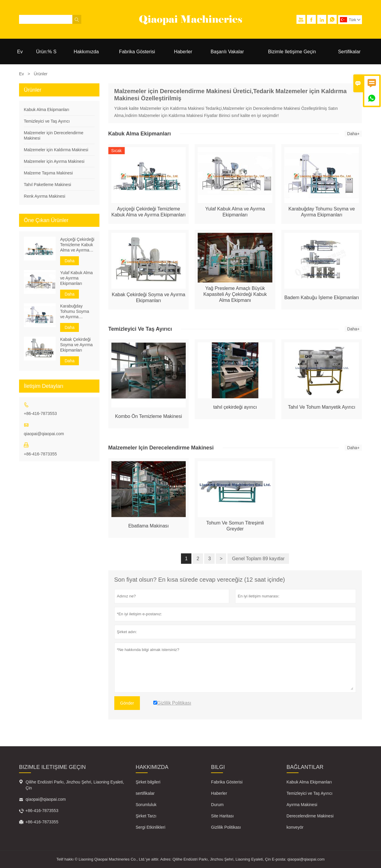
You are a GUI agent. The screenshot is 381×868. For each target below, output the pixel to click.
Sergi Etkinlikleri (151, 827)
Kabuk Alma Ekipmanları (47, 110)
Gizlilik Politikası (226, 827)
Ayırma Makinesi (302, 805)
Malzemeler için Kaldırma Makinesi (56, 150)
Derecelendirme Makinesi (310, 816)
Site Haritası (222, 816)
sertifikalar (145, 793)
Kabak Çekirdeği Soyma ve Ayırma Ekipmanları (76, 345)
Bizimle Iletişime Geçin (292, 52)
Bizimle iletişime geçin (52, 767)
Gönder (127, 703)
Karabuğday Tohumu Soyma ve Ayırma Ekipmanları (75, 312)
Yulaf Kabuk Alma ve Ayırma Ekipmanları (76, 278)
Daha (70, 261)
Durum (217, 805)
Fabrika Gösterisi (137, 52)
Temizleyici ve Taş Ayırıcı (47, 121)
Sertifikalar (349, 52)
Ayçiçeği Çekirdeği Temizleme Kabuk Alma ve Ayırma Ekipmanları (77, 245)
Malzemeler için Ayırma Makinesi (54, 161)
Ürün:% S (46, 52)
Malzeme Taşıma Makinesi (48, 173)
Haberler (183, 52)
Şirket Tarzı (146, 816)
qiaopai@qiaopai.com (44, 434)
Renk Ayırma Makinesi (44, 196)
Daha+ (353, 134)
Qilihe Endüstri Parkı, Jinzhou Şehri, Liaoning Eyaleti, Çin (75, 785)
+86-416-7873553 (40, 413)
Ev (20, 52)
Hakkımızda (86, 52)
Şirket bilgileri (148, 782)
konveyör (295, 827)
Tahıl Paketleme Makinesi (47, 185)
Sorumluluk (146, 805)
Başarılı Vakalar (227, 52)
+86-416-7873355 (40, 454)
